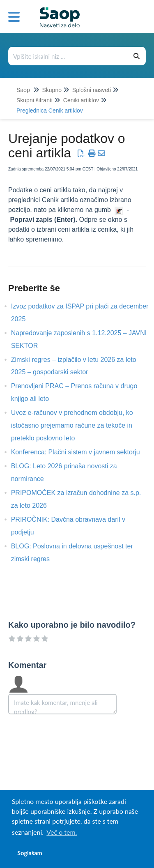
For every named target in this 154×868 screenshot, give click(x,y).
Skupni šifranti (34, 100)
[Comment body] (62, 704)
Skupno (52, 90)
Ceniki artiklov (81, 100)
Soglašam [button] (30, 853)
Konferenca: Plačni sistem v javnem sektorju (82, 452)
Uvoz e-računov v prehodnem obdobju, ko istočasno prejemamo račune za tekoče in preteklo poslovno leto (72, 425)
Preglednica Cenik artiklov (50, 111)
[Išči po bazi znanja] (68, 56)
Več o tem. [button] (62, 832)
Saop (23, 90)
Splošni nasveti (92, 90)
